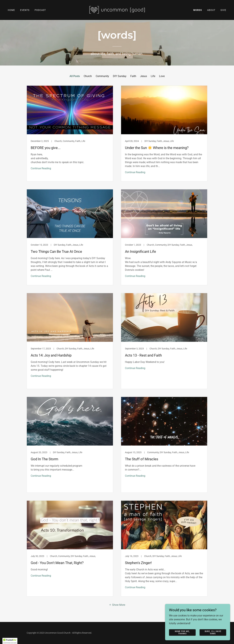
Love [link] (162, 76)
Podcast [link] (40, 10)
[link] (117, 10)
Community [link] (102, 76)
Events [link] (25, 10)
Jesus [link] (143, 76)
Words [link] (198, 10)
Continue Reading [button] (41, 168)
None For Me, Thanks (182, 632)
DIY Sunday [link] (120, 76)
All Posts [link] (75, 76)
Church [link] (88, 76)
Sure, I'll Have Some (213, 632)
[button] (117, 605)
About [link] (211, 10)
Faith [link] (133, 76)
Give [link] (223, 10)
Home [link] (11, 10)
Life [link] (153, 76)
